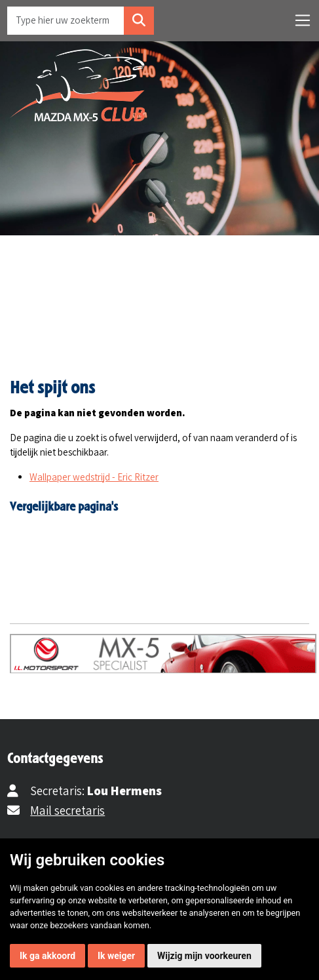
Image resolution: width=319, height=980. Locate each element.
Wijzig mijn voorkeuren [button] (204, 956)
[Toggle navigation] (303, 20)
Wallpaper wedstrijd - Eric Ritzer (94, 477)
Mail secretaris (67, 810)
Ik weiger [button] (116, 956)
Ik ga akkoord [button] (47, 956)
